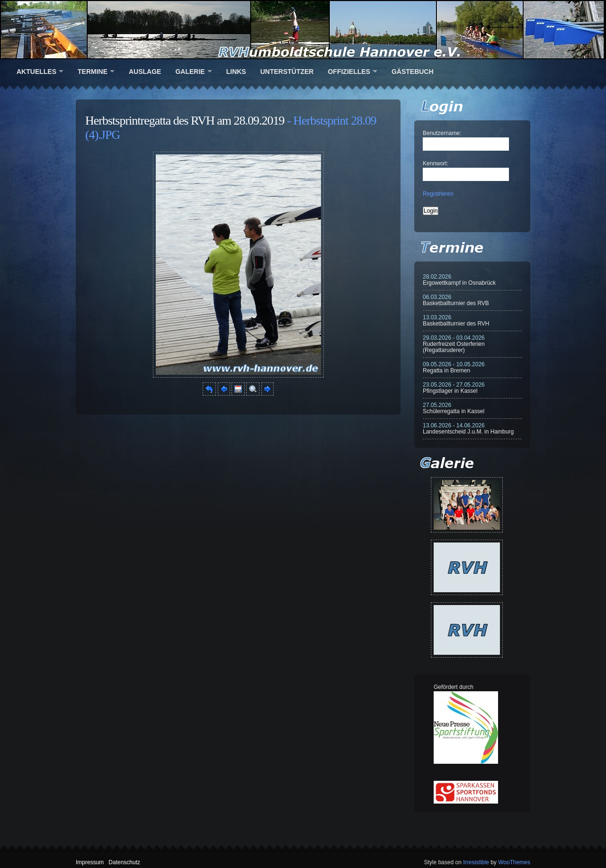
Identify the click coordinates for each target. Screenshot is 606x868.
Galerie (190, 72)
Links (236, 72)
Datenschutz (124, 862)
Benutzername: (442, 133)
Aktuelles (36, 72)
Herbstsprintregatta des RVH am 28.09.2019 (185, 121)
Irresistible (476, 862)
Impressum (90, 862)
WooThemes (514, 862)
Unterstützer (287, 72)
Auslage (145, 72)
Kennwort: (436, 163)
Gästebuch (413, 72)
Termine (93, 72)
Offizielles (349, 72)
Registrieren (438, 194)
